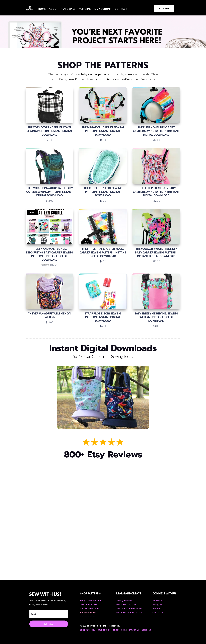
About (54, 9)
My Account (103, 9)
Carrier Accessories (90, 608)
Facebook (158, 600)
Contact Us (158, 612)
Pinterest (157, 608)
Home (42, 9)
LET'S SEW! (164, 9)
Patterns (85, 9)
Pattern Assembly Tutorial (129, 612)
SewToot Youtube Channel (129, 608)
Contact (121, 9)
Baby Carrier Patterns (91, 600)
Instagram (158, 604)
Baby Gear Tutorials (126, 604)
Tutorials (68, 9)
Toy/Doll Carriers (89, 604)
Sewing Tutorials (124, 600)
